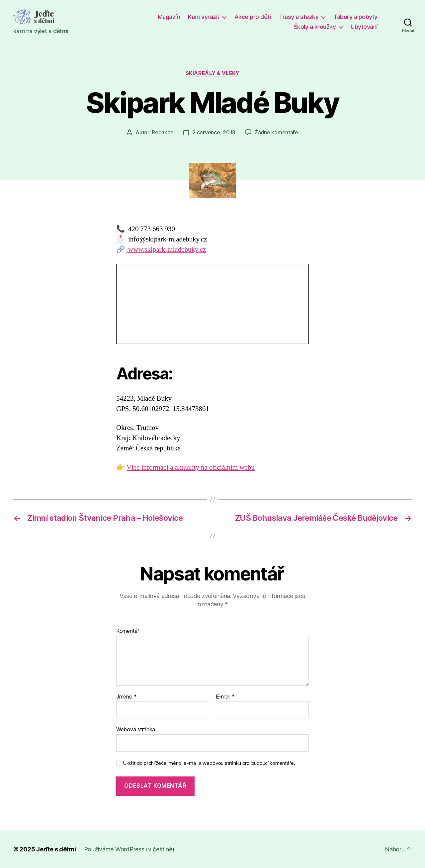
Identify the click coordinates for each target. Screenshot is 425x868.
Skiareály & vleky (212, 73)
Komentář (128, 631)
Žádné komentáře (276, 132)
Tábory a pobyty (355, 17)
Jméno (127, 697)
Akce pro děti (253, 17)
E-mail (225, 697)
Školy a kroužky (315, 27)
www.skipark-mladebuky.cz (166, 250)
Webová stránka (136, 729)
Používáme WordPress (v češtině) (129, 849)
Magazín (169, 17)
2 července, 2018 (214, 132)
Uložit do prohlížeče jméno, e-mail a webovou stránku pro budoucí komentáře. (209, 763)
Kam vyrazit (204, 17)
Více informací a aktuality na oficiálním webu (191, 467)
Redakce (163, 132)
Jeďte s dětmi (56, 849)
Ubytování (364, 27)
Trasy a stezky (299, 17)
